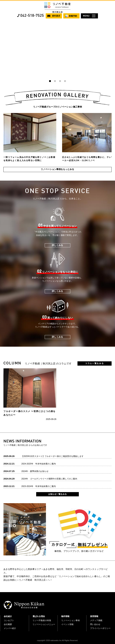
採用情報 (94, 616)
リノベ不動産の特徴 (42, 620)
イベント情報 (67, 624)
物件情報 (65, 616)
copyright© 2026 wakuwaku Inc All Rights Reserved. (57, 641)
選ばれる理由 (39, 616)
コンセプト (9, 620)
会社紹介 (8, 616)
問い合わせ (95, 624)
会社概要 (8, 624)
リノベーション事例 (70, 620)
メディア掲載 (96, 620)
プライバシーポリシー (100, 628)
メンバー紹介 (10, 628)
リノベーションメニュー (44, 624)
